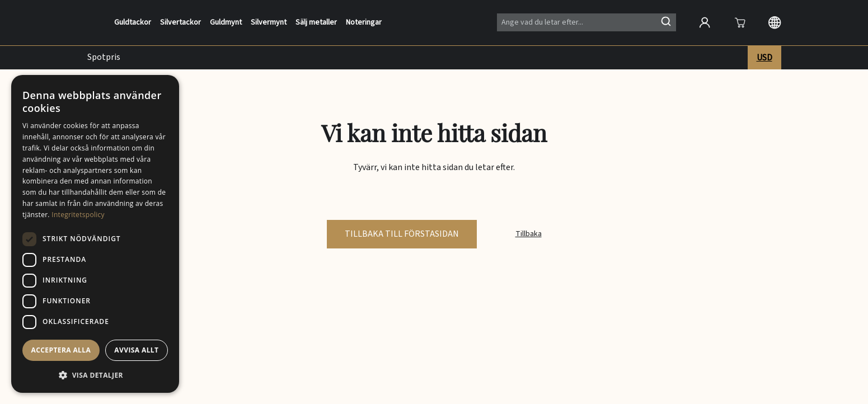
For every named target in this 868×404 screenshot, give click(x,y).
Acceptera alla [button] (61, 350)
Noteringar (364, 23)
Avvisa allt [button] (136, 350)
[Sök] (666, 21)
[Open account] (705, 22)
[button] (95, 375)
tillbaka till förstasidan (402, 234)
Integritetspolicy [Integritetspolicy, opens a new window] (78, 215)
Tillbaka (529, 234)
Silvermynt (269, 23)
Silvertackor (180, 23)
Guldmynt (226, 23)
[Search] (587, 22)
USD (764, 58)
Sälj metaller (316, 23)
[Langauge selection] (775, 22)
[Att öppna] (740, 22)
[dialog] (95, 234)
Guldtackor (133, 23)
